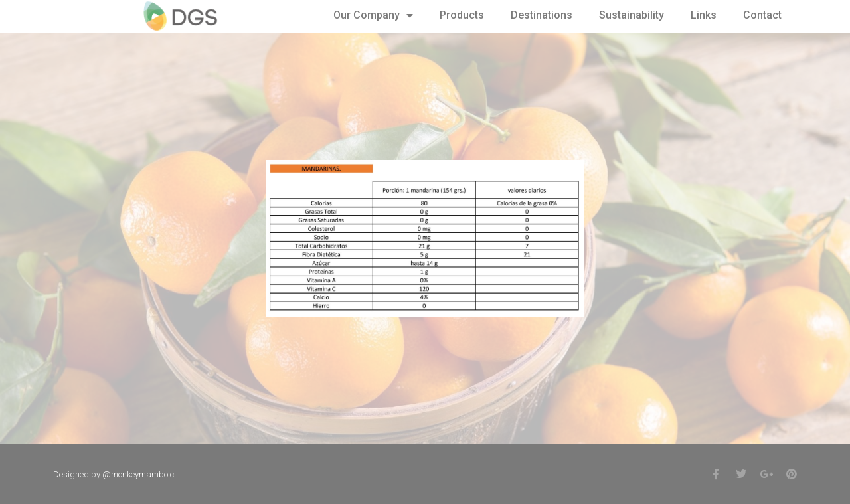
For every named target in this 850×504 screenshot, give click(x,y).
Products (462, 15)
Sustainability (632, 15)
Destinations (542, 15)
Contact (762, 15)
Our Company (373, 15)
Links (704, 15)
